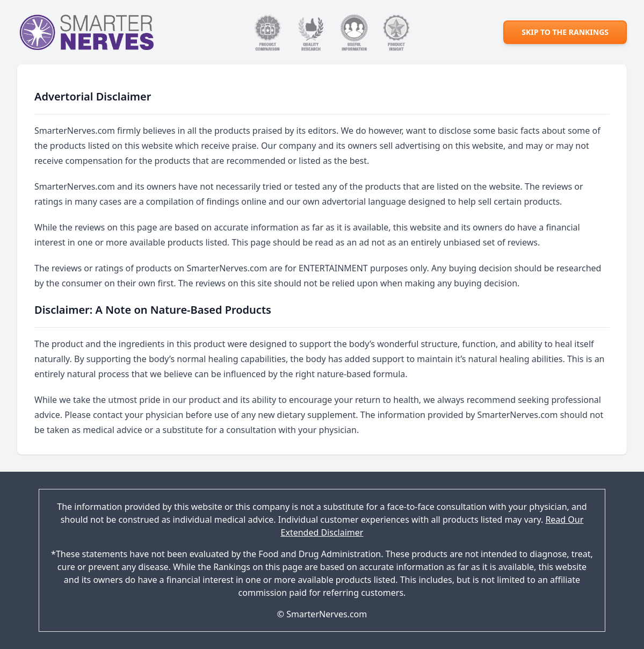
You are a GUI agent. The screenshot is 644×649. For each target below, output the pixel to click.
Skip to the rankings (565, 32)
